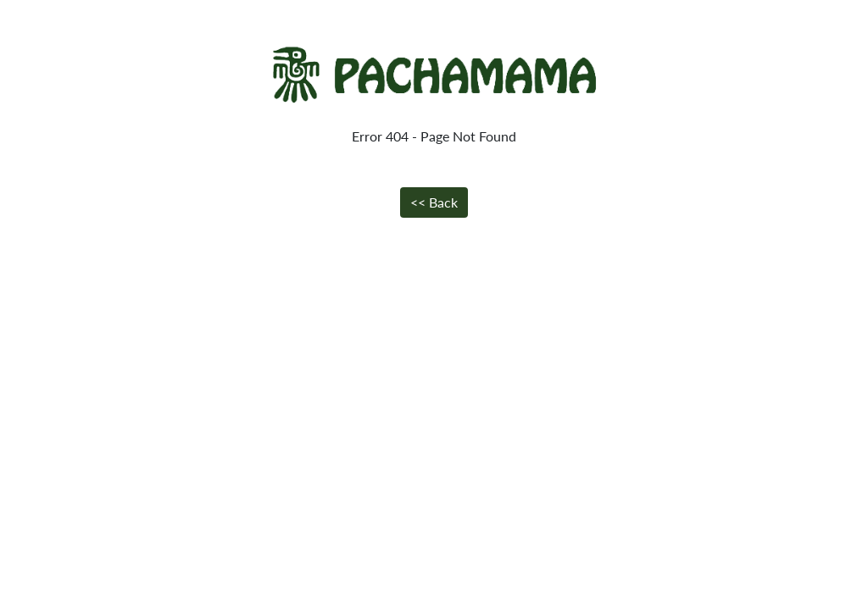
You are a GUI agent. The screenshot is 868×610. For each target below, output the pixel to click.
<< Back (434, 202)
